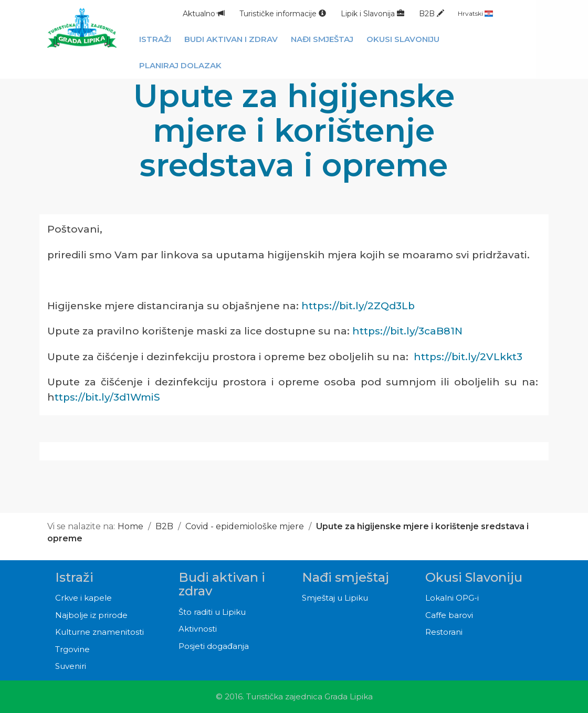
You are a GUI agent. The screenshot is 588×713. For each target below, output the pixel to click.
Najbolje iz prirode (91, 615)
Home (130, 526)
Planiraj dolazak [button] (180, 65)
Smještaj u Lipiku (335, 598)
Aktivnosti (198, 629)
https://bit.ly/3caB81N (407, 331)
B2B (432, 14)
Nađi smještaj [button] (322, 39)
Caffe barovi (449, 615)
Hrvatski (475, 13)
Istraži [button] (155, 39)
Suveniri (71, 666)
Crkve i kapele (83, 598)
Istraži (74, 577)
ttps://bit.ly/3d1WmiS (107, 397)
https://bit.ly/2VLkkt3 (468, 357)
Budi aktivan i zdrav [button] (231, 39)
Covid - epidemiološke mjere (246, 526)
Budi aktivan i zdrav (222, 584)
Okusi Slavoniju (474, 577)
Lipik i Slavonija (372, 14)
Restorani (444, 632)
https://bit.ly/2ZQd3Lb (358, 306)
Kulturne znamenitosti (99, 632)
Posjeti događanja (214, 646)
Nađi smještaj (345, 577)
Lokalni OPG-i (452, 598)
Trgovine (72, 649)
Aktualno (204, 14)
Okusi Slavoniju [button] (403, 39)
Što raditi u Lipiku (212, 612)
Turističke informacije (283, 14)
